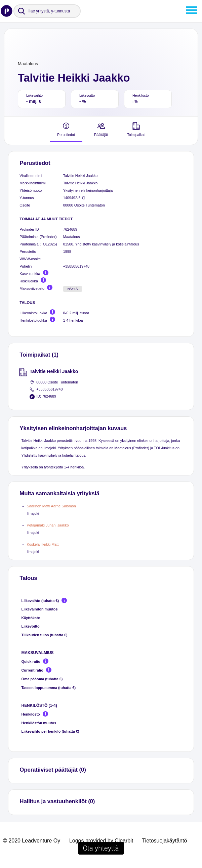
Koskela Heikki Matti (43, 544)
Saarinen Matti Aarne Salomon (51, 506)
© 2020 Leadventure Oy (32, 841)
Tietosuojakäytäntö (165, 841)
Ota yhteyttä (101, 848)
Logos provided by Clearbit (101, 841)
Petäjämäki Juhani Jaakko (48, 525)
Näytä (73, 289)
